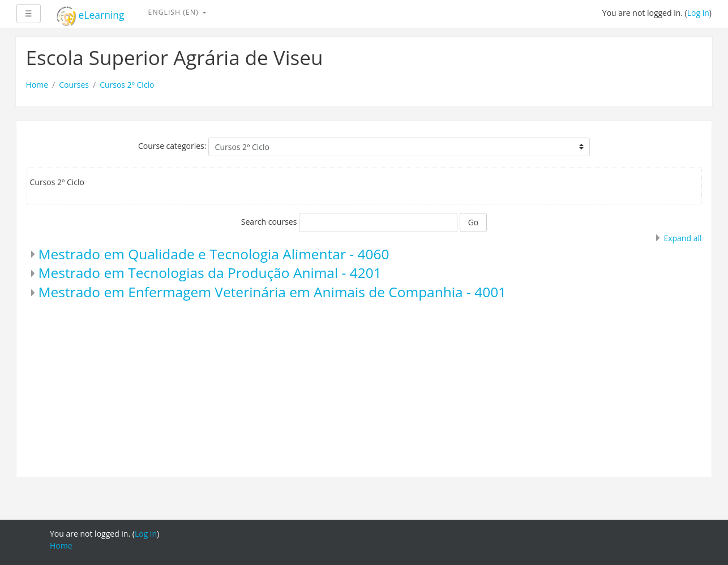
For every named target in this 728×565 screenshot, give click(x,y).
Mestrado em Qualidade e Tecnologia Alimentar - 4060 (214, 254)
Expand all (682, 238)
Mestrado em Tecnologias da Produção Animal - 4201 (210, 273)
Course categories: (172, 146)
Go (474, 222)
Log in (698, 13)
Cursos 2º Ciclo (127, 85)
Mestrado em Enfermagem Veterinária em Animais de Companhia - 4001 (273, 292)
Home (37, 85)
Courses (74, 85)
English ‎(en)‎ (175, 12)
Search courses (269, 222)
